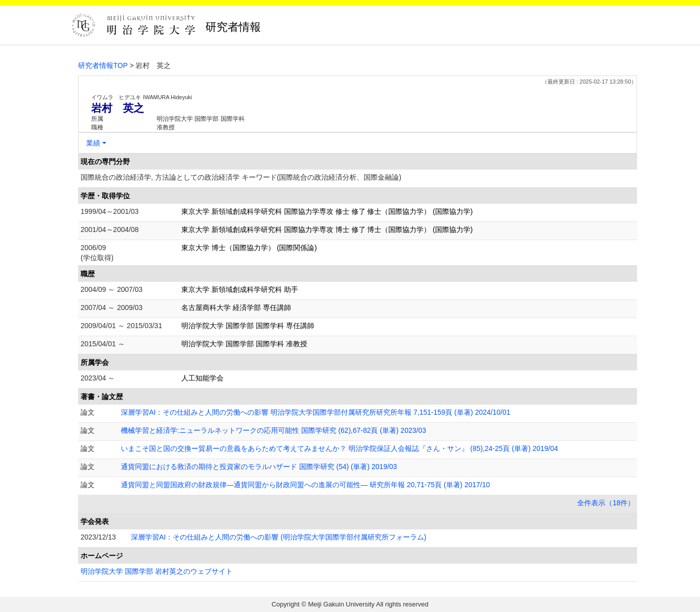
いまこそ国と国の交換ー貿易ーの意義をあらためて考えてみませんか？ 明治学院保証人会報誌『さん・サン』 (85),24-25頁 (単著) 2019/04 (339, 448)
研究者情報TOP (103, 65)
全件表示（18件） (606, 503)
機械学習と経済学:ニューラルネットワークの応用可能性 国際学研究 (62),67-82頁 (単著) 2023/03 (273, 430)
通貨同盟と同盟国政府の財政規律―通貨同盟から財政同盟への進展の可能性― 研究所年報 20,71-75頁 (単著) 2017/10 (305, 485)
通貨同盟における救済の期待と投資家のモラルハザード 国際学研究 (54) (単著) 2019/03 (259, 467)
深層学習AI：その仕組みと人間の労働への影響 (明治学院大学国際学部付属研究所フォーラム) (278, 537)
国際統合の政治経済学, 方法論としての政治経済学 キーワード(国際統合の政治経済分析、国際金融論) (241, 177)
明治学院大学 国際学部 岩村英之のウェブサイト (157, 571)
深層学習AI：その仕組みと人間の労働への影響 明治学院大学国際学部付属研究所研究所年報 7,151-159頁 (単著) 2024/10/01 (316, 412)
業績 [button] (93, 143)
